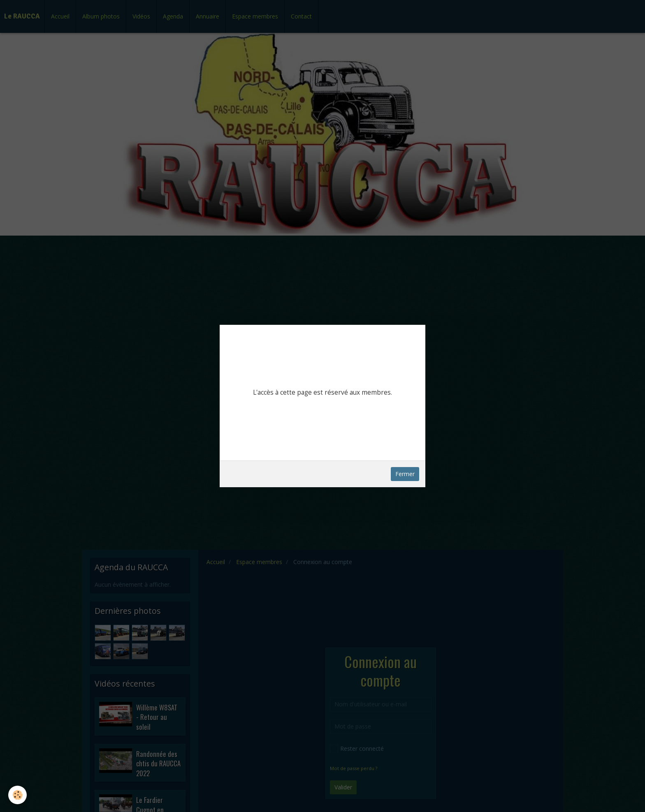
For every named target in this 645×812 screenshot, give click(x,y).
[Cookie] (17, 795)
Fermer (405, 474)
